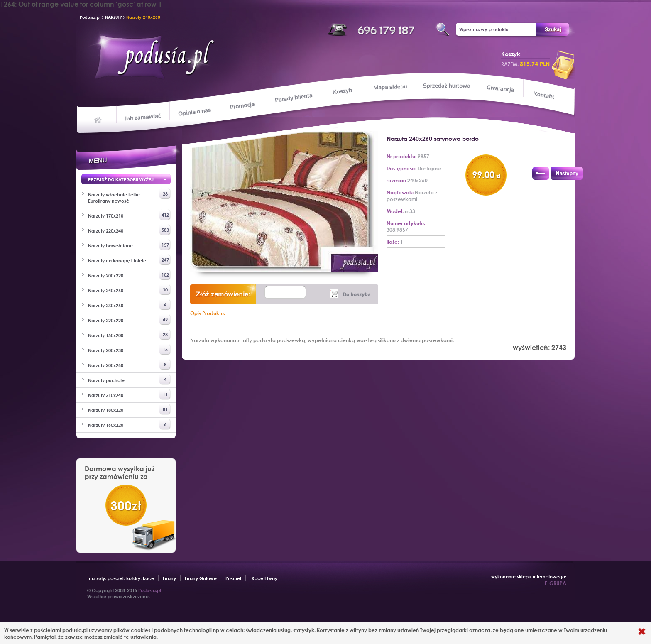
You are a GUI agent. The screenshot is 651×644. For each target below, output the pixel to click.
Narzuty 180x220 (129, 409)
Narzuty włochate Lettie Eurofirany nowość (129, 196)
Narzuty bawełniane (129, 245)
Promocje (243, 105)
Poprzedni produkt (541, 173)
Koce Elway (264, 578)
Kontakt (545, 96)
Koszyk (342, 91)
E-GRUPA (556, 583)
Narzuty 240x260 (143, 17)
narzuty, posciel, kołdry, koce (121, 578)
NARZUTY (114, 17)
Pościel (233, 578)
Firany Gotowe (201, 578)
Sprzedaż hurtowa (447, 86)
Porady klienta (293, 98)
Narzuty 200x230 (129, 349)
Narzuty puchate (129, 379)
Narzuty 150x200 (129, 334)
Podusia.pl (90, 17)
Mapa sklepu (391, 87)
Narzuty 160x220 (129, 424)
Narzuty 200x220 (129, 275)
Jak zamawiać (144, 116)
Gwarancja (500, 89)
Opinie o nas (194, 111)
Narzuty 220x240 (129, 230)
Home (98, 120)
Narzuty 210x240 (129, 394)
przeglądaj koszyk (563, 65)
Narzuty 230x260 (129, 305)
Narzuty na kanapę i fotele (129, 260)
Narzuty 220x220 (129, 320)
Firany (169, 578)
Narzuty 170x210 (129, 215)
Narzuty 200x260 (129, 364)
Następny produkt (567, 173)
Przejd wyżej (126, 181)
